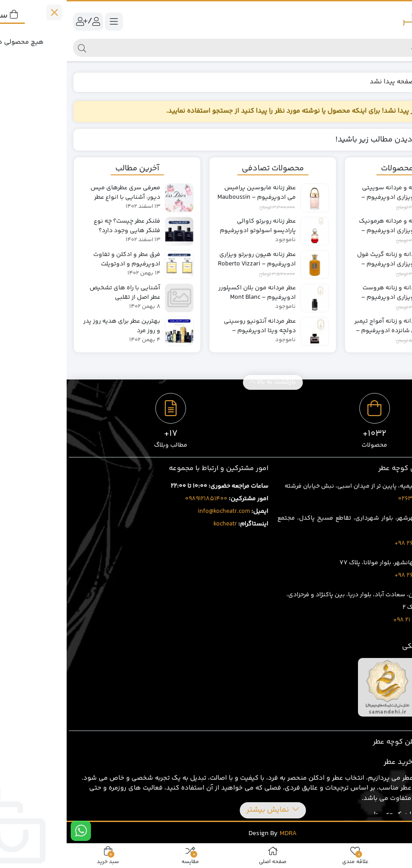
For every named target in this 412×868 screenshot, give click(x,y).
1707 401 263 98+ (352, 544)
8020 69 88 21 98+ (351, 620)
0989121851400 (140, 499)
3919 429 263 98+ (352, 576)
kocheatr (158, 524)
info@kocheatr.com (157, 512)
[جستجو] (214, 48)
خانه (395, 82)
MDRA (222, 834)
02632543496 (352, 499)
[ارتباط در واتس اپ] (14, 831)
